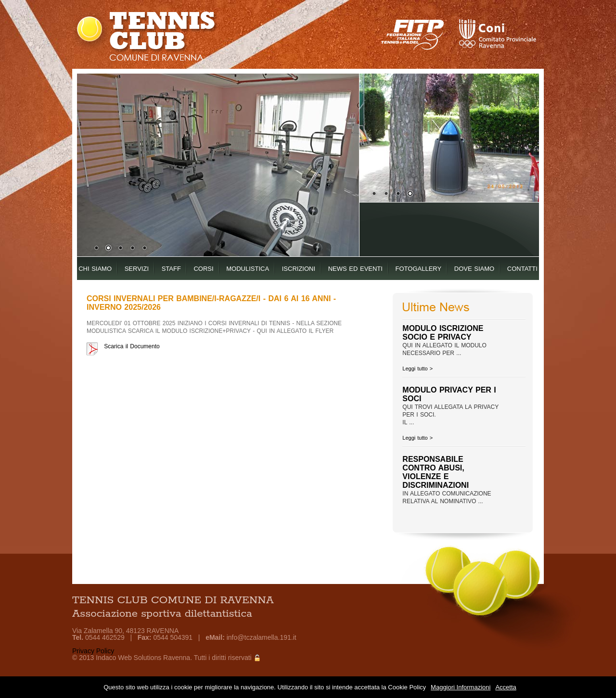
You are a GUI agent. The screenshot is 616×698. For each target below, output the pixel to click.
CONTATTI (522, 269)
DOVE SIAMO (474, 269)
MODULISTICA (248, 269)
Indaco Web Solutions (128, 658)
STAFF (171, 269)
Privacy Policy (93, 651)
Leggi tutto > (417, 368)
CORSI (203, 269)
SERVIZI (137, 269)
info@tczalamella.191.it (262, 637)
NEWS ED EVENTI (355, 269)
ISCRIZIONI (299, 269)
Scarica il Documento (132, 346)
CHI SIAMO (95, 269)
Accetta (506, 687)
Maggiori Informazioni (461, 687)
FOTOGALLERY (419, 269)
